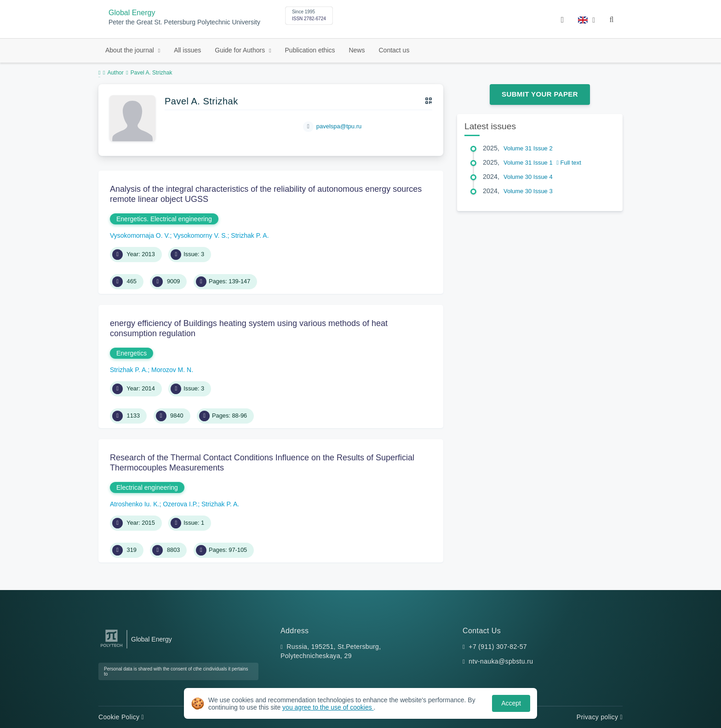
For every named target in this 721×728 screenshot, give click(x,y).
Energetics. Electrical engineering (164, 219)
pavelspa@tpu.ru (339, 126)
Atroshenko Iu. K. (134, 504)
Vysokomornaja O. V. (140, 235)
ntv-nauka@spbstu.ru (501, 661)
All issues (187, 50)
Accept (511, 703)
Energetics (132, 353)
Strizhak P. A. (250, 235)
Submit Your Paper (540, 94)
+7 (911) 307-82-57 (498, 647)
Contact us (394, 50)
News (357, 50)
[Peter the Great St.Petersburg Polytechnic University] (112, 647)
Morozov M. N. (172, 370)
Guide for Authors (241, 50)
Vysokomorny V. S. (200, 235)
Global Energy (132, 13)
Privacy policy (600, 717)
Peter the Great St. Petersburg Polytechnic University (184, 22)
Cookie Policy (121, 717)
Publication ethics (310, 50)
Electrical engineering (147, 487)
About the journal (131, 50)
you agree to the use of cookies (328, 707)
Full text (569, 163)
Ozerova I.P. (180, 504)
